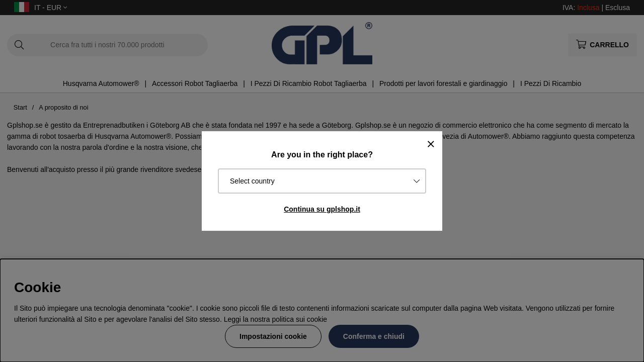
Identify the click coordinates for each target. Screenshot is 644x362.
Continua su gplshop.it (322, 209)
